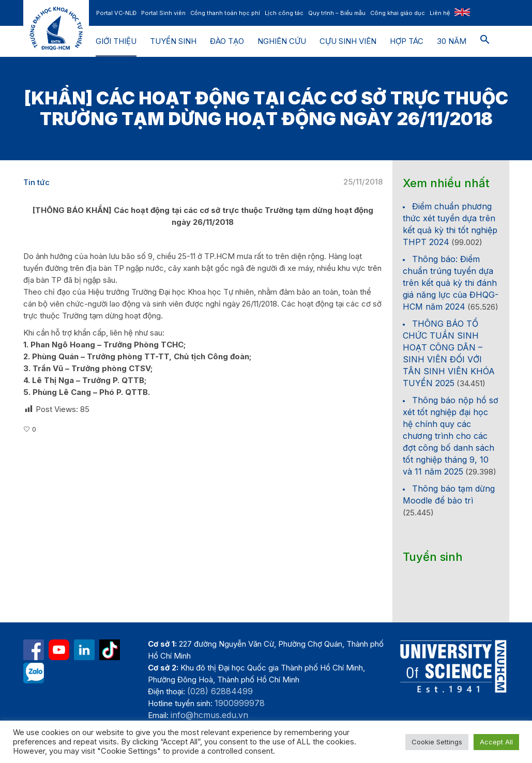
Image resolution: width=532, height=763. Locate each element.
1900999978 (240, 703)
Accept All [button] (496, 742)
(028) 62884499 (220, 691)
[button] (485, 41)
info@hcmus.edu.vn (209, 715)
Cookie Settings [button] (437, 742)
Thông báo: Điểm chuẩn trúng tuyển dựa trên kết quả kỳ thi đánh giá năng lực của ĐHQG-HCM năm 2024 (451, 283)
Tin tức (36, 182)
